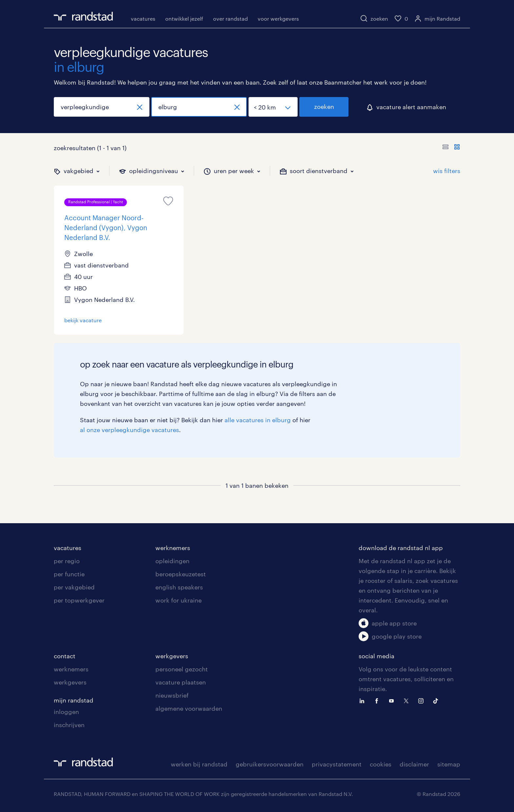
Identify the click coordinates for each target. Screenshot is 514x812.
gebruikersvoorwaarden (270, 764)
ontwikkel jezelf (184, 19)
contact (65, 656)
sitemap (449, 764)
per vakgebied (74, 587)
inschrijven (69, 725)
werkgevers (70, 682)
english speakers (179, 587)
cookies (381, 764)
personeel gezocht (182, 669)
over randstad (230, 19)
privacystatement (337, 764)
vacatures (143, 19)
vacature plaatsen (181, 682)
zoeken (324, 107)
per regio (67, 561)
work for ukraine (178, 600)
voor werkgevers (278, 19)
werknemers (173, 548)
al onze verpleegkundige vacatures (129, 430)
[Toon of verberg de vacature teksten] (451, 148)
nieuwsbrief (172, 695)
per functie (69, 574)
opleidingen (172, 561)
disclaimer (414, 764)
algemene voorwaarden (189, 708)
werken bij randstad (199, 764)
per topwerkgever (79, 600)
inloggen (66, 712)
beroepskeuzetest (181, 574)
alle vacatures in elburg (258, 420)
